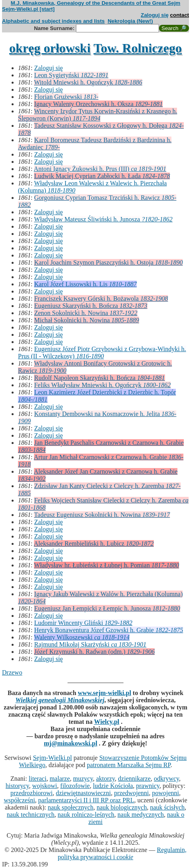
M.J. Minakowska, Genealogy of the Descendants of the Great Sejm (95, 3)
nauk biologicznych (122, 807)
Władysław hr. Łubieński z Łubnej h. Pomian (106, 565)
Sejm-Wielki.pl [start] (28, 9)
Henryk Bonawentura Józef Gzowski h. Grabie (108, 630)
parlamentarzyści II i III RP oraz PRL (86, 800)
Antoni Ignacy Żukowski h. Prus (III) (100, 169)
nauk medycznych (141, 815)
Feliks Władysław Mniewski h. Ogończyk (102, 385)
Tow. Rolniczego (138, 48)
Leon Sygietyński (71, 75)
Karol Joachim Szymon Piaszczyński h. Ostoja (108, 262)
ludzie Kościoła (113, 786)
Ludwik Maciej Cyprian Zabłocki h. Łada (102, 176)
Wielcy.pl (106, 722)
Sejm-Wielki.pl (52, 758)
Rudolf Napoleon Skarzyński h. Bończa (99, 378)
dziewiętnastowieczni (84, 793)
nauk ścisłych (167, 807)
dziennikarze (134, 779)
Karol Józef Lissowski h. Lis (85, 284)
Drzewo (12, 672)
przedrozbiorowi (32, 793)
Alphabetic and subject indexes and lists (53, 21)
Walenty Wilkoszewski (82, 637)
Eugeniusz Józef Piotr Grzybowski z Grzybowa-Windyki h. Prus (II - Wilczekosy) (102, 353)
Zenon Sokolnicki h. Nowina (86, 313)
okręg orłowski (50, 48)
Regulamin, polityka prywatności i (122, 853)
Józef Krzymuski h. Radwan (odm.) (94, 652)
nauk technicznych (31, 815)
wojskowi (45, 786)
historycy (17, 786)
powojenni (165, 793)
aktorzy (105, 779)
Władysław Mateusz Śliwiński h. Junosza (103, 219)
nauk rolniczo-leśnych (86, 815)
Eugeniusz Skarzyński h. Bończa (91, 306)
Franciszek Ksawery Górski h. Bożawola (101, 298)
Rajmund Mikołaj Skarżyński (90, 644)
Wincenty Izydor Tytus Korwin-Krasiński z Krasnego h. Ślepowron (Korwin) (97, 115)
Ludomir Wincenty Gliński (83, 623)
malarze (60, 779)
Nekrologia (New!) (130, 21)
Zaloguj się (155, 15)
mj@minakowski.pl (71, 743)
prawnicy (148, 786)
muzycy (83, 779)
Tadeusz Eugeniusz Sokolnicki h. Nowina (102, 515)
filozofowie (75, 786)
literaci (38, 779)
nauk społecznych (70, 807)
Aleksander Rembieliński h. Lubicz (94, 544)
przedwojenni (131, 793)
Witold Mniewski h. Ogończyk (88, 82)
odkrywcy (166, 779)
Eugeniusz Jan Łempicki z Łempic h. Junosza (107, 608)
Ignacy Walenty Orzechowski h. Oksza (98, 104)
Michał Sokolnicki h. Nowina (87, 320)
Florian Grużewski (66, 97)
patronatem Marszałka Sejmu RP (128, 765)
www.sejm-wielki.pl (104, 693)
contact (180, 15)
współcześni (19, 800)
